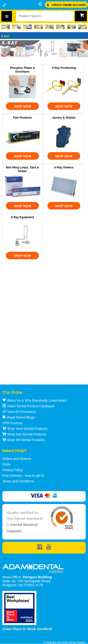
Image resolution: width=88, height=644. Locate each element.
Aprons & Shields (64, 118)
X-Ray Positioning (64, 68)
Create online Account (69, 5)
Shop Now (23, 106)
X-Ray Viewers (64, 167)
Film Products (23, 118)
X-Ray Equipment (22, 217)
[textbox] (36, 16)
